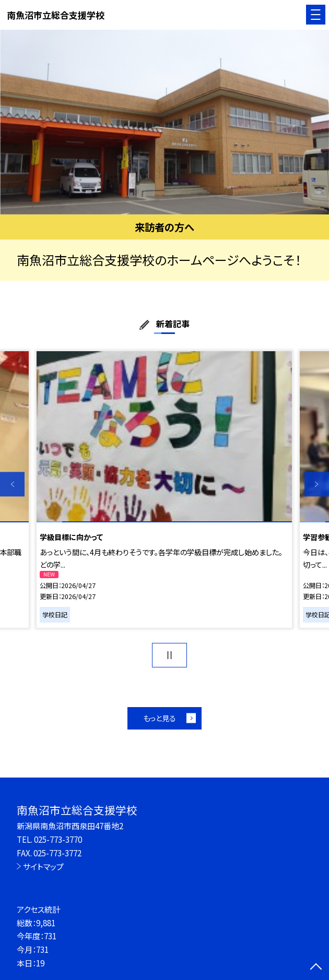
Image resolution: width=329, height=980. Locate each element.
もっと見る (160, 718)
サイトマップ (43, 866)
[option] (164, 122)
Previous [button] (12, 484)
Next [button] (317, 484)
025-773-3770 (58, 839)
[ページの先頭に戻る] (316, 967)
